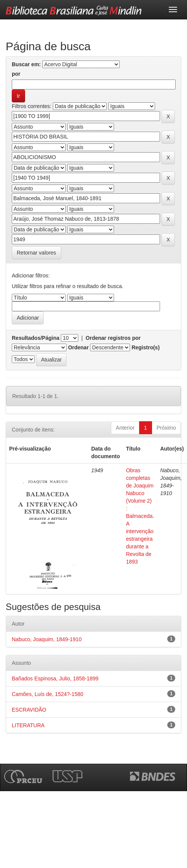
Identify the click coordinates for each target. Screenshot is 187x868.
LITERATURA (28, 725)
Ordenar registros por (113, 338)
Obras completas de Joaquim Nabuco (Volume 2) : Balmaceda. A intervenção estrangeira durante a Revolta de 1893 (140, 516)
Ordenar (78, 347)
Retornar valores (36, 253)
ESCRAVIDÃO (29, 710)
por (16, 74)
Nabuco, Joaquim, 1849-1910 (47, 639)
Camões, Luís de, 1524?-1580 (48, 694)
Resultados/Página (36, 338)
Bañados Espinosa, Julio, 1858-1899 (55, 678)
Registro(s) (146, 347)
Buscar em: (26, 64)
